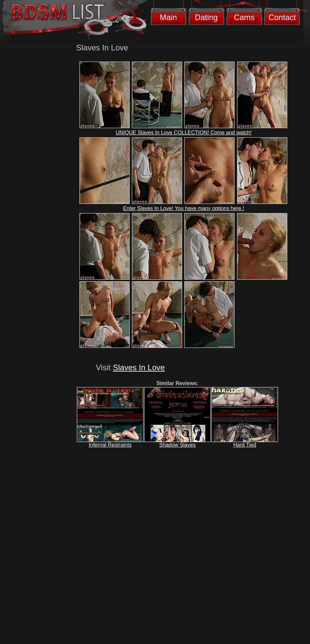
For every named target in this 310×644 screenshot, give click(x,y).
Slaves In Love (139, 367)
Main (168, 17)
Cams (244, 17)
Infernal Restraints (110, 445)
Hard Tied (245, 445)
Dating (206, 17)
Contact (282, 17)
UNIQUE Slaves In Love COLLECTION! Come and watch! (184, 133)
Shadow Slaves (177, 445)
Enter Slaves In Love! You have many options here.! (184, 208)
